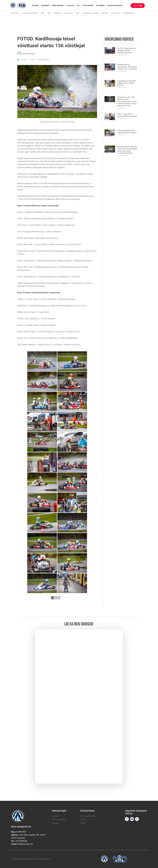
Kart (49, 13)
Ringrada (105, 13)
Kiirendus (58, 13)
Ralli (78, 13)
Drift (43, 13)
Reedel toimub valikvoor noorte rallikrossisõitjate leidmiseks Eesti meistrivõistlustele (126, 148)
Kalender (45, 5)
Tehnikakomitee (129, 13)
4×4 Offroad (15, 13)
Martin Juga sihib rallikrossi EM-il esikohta (127, 113)
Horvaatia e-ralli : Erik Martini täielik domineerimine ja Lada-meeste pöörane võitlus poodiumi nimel (128, 100)
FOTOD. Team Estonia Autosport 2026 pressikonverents (125, 50)
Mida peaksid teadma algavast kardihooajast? (126, 130)
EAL (78, 5)
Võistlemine (88, 5)
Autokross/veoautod (30, 13)
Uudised (35, 5)
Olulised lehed (87, 810)
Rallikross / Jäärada (90, 13)
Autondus (100, 5)
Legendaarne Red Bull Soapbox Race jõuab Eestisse (128, 82)
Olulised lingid (59, 810)
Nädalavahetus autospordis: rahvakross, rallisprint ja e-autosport (128, 66)
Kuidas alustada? (115, 5)
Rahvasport (69, 13)
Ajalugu (70, 5)
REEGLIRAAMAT (58, 5)
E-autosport (116, 13)
